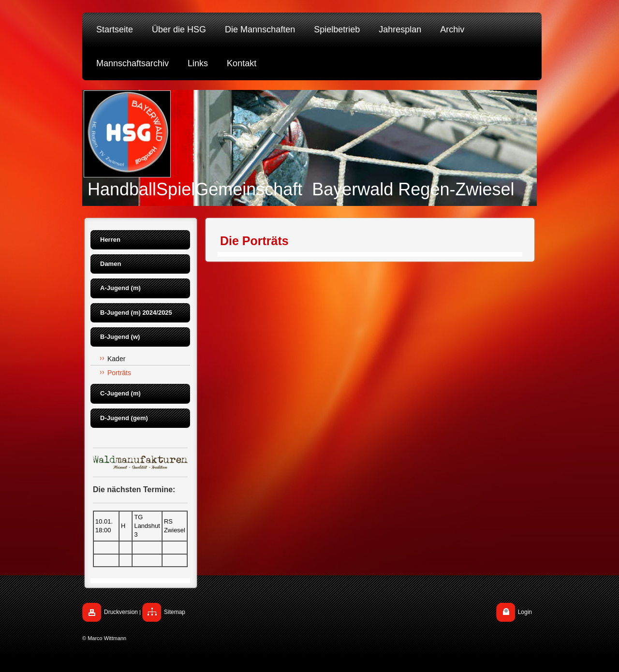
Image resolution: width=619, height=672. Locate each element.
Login (525, 612)
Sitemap (175, 612)
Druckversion (121, 612)
